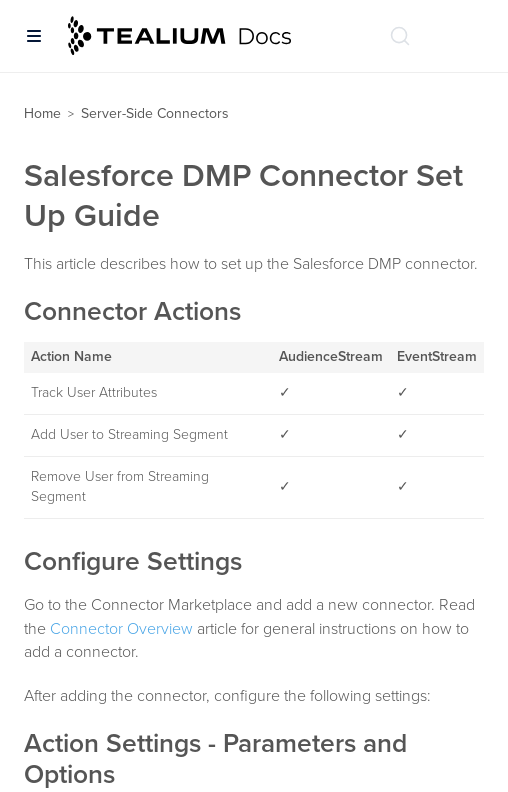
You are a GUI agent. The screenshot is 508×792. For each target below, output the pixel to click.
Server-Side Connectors (155, 113)
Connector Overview (121, 629)
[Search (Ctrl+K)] (400, 36)
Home (42, 113)
